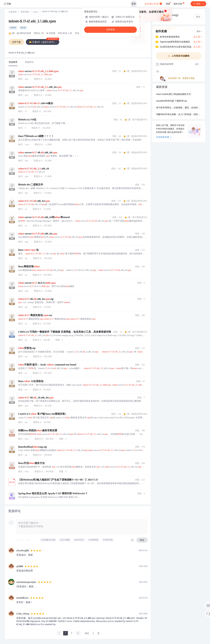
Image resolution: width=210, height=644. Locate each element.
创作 (198, 4)
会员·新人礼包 (153, 3)
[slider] (23, 540)
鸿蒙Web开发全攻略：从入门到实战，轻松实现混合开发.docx (179, 115)
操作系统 (25, 12)
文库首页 (13, 12)
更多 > (199, 32)
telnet (23, 28)
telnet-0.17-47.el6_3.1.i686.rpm (32, 22)
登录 (134, 4)
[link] (13, 12)
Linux (35, 12)
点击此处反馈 (164, 137)
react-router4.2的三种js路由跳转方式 (173, 94)
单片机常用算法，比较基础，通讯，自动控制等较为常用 (179, 108)
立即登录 (110, 30)
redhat (13, 28)
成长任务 (179, 3)
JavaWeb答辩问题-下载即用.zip (172, 101)
